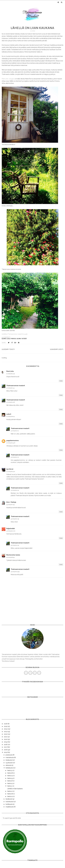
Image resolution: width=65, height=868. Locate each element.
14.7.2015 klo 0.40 (15, 545)
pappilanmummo (13, 441)
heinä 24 (10, 776)
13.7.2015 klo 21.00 (11, 531)
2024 (6, 729)
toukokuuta (9, 802)
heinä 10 (10, 791)
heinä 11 (10, 786)
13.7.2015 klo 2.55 (10, 505)
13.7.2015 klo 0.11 (15, 431)
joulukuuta (9, 755)
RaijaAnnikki (11, 529)
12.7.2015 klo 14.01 (11, 472)
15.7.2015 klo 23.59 (15, 572)
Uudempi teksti (8, 349)
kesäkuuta (9, 799)
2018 (6, 745)
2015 (6, 752)
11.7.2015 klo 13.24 (11, 374)
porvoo (13, 339)
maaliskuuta (10, 807)
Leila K (9, 414)
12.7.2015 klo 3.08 (11, 402)
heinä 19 (10, 778)
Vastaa (61, 381)
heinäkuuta (9, 768)
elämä (4, 339)
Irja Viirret (10, 469)
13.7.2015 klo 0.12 (15, 457)
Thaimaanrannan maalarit (16, 386)
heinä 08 (10, 794)
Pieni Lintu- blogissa (8, 79)
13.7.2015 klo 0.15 (15, 490)
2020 (6, 739)
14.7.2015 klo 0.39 (15, 519)
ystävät (24, 339)
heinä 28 (10, 773)
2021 (6, 737)
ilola (8, 339)
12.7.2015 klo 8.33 (10, 416)
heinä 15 (10, 783)
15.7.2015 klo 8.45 (10, 557)
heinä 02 (10, 796)
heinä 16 (10, 781)
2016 (6, 750)
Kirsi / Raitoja (11, 502)
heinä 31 (10, 770)
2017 (6, 747)
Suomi (19, 339)
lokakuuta (9, 760)
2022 (6, 734)
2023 (6, 732)
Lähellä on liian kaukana (15, 789)
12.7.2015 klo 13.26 (11, 443)
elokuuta (9, 765)
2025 (6, 726)
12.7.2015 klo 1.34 (10, 388)
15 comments (6, 337)
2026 (6, 724)
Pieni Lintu (10, 371)
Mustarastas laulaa (13, 555)
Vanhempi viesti (57, 349)
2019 (6, 742)
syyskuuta (9, 763)
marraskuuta (10, 758)
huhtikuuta (9, 804)
